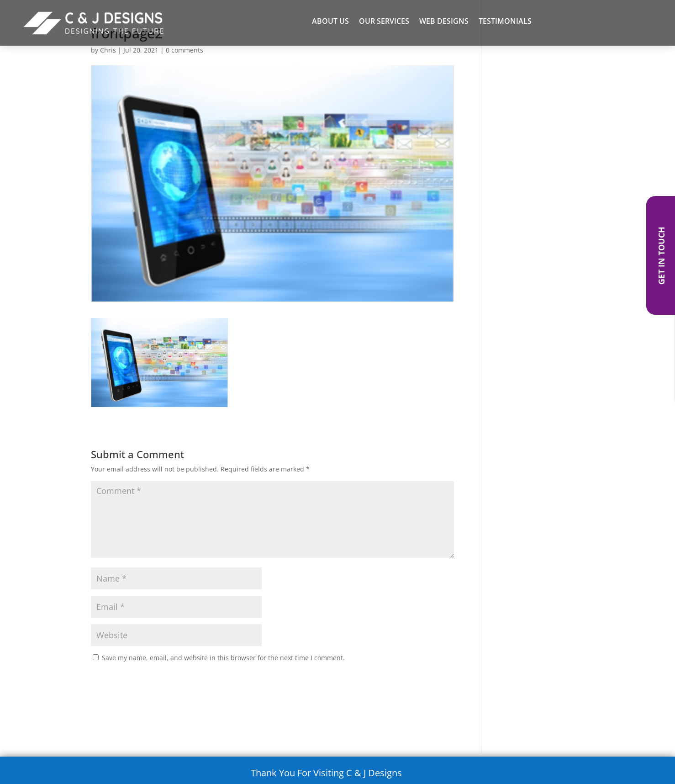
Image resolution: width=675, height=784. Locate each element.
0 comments (185, 50)
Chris (108, 50)
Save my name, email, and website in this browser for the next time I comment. (223, 658)
